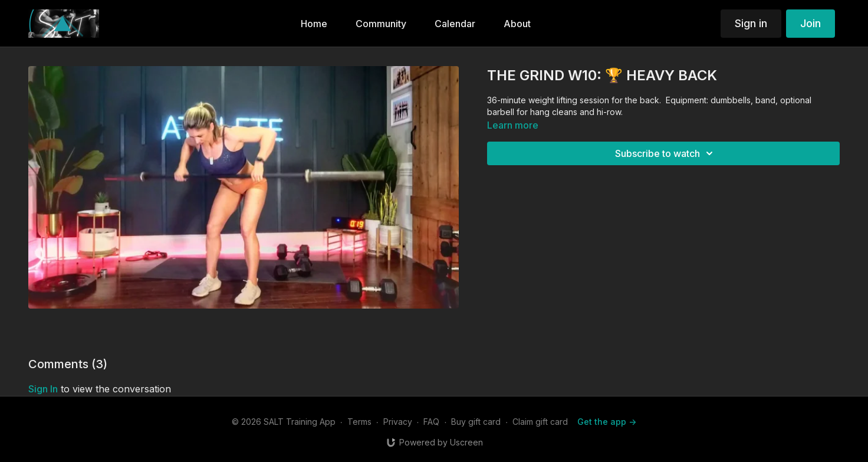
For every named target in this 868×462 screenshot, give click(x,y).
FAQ (431, 422)
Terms (359, 422)
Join (811, 23)
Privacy (398, 422)
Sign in (751, 23)
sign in (43, 389)
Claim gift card (540, 422)
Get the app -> (607, 422)
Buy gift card (476, 422)
